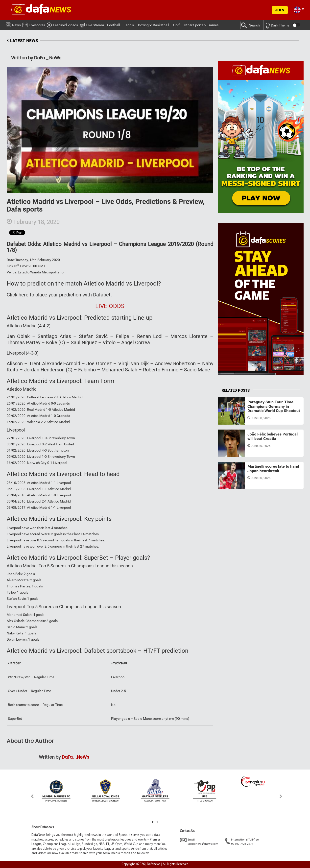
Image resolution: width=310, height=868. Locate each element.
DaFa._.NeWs (75, 757)
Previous (29, 796)
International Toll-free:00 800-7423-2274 (242, 842)
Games (213, 25)
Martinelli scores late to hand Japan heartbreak (273, 469)
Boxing (143, 25)
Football (113, 25)
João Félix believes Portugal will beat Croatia (273, 436)
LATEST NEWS (22, 41)
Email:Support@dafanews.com (199, 842)
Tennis (129, 25)
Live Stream (92, 24)
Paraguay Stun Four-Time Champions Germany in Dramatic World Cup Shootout (274, 406)
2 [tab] (158, 822)
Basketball (161, 25)
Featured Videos (62, 24)
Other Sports (194, 25)
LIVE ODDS (110, 306)
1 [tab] (153, 822)
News (13, 24)
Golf (176, 25)
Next (281, 796)
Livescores (34, 24)
